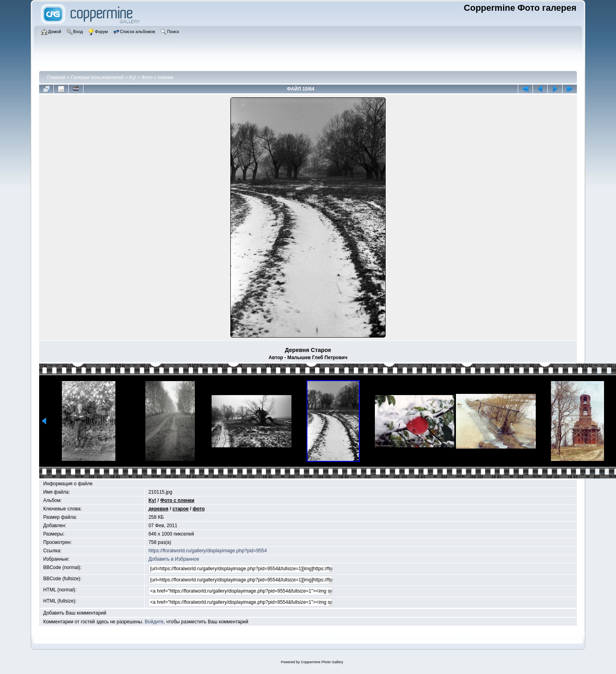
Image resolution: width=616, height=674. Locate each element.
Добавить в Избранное (174, 559)
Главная (56, 77)
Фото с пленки (157, 77)
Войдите (154, 622)
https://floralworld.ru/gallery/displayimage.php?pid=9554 (208, 551)
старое (181, 509)
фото (198, 509)
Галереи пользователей (97, 77)
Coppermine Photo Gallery (322, 662)
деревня (158, 509)
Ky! (133, 77)
